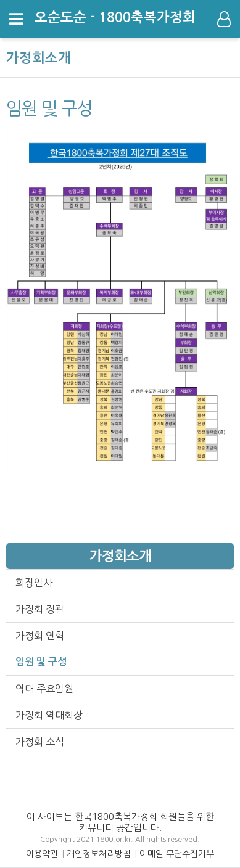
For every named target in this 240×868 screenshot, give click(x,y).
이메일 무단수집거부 (177, 854)
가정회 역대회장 (49, 715)
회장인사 (34, 583)
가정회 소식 (40, 742)
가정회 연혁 (40, 636)
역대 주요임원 (44, 689)
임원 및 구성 (41, 662)
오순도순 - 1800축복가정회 (115, 17)
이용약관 (42, 854)
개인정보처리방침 (99, 854)
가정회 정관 (40, 609)
